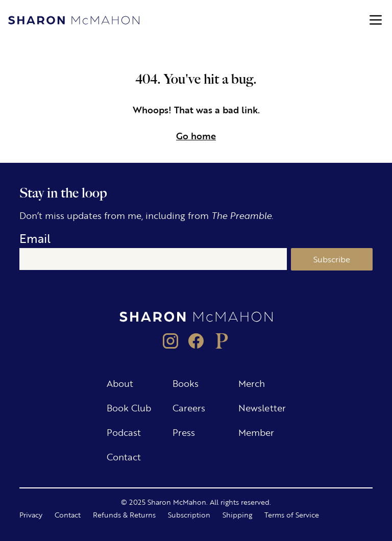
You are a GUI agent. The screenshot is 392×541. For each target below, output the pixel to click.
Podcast (124, 432)
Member (256, 432)
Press (184, 432)
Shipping (237, 514)
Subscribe (332, 259)
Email (35, 238)
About (120, 383)
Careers (189, 407)
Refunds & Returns (124, 514)
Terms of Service (292, 514)
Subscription (189, 514)
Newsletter (262, 407)
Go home (196, 135)
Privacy (31, 514)
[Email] (153, 259)
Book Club (129, 407)
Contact (124, 456)
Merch (252, 383)
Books (186, 383)
